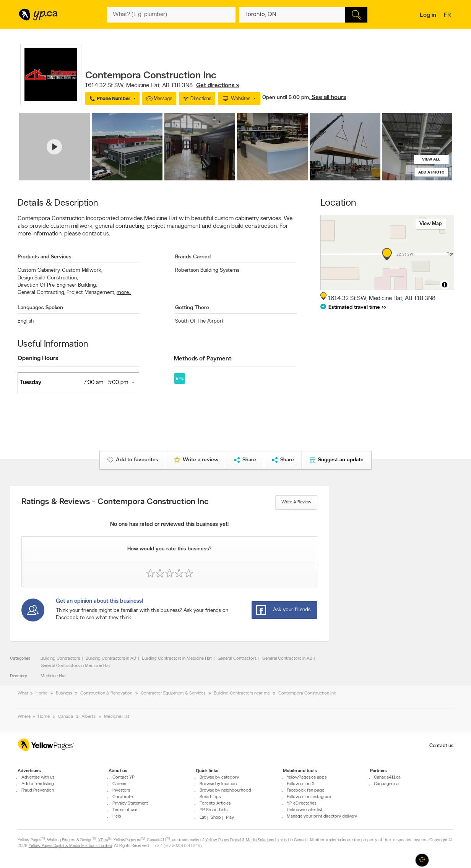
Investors (121, 790)
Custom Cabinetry (39, 270)
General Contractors (237, 659)
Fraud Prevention (38, 790)
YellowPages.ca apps (307, 777)
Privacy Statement (130, 803)
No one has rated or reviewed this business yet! (169, 525)
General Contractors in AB (287, 659)
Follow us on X (301, 784)
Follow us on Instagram (309, 797)
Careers (120, 784)
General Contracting (41, 293)
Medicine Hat (53, 676)
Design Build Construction (48, 278)
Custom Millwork (82, 270)
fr (448, 16)
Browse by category (219, 777)
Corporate (123, 797)
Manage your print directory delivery (322, 816)
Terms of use (125, 810)
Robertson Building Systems (207, 270)
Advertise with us (38, 777)
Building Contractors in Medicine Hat (177, 659)
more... (124, 293)
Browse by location (218, 784)
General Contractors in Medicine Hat (75, 666)
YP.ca (103, 840)
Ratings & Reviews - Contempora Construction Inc (115, 502)
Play (230, 818)
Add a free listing (38, 784)
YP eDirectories (301, 803)
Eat (203, 818)
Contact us (441, 746)
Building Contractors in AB (111, 659)
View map (431, 224)
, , (162, 86)
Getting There (192, 308)
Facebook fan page (305, 790)
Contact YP (123, 777)
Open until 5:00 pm (286, 98)
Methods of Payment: (203, 359)
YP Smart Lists (214, 810)
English (26, 321)
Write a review (296, 502)
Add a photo (431, 173)
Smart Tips (210, 797)
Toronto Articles (215, 803)
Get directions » (218, 86)
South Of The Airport (199, 321)
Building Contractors (60, 659)
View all (431, 160)
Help (117, 816)
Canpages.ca (386, 784)
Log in (428, 15)
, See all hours (327, 97)
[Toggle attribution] (445, 285)
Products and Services (45, 257)
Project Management (91, 293)
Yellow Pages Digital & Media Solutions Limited (247, 840)
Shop (216, 818)
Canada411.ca (387, 777)
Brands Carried (193, 257)
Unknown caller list (305, 810)
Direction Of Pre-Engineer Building (57, 285)
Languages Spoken (40, 308)
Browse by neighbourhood (225, 790)
